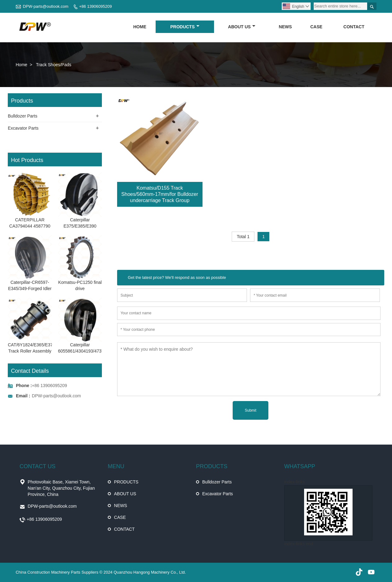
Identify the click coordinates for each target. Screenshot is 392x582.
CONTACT (354, 27)
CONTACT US (37, 466)
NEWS (285, 27)
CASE (316, 27)
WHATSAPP (300, 466)
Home (21, 65)
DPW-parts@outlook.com (46, 6)
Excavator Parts (23, 128)
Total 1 (243, 237)
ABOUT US (242, 27)
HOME (140, 27)
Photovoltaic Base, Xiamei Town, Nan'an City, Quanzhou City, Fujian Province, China (61, 488)
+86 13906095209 (96, 6)
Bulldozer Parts (23, 116)
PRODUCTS (185, 27)
